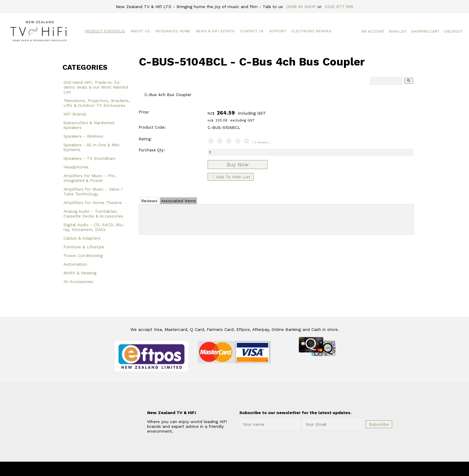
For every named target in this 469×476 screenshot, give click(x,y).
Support (278, 31)
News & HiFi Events (215, 31)
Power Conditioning (83, 256)
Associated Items (178, 201)
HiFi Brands (75, 114)
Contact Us (252, 31)
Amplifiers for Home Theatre (93, 203)
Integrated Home (173, 31)
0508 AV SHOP (301, 7)
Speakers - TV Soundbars (89, 158)
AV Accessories (78, 282)
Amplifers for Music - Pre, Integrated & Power (90, 178)
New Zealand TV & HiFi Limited (251, 469)
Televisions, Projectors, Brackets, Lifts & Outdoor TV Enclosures (97, 103)
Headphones (76, 167)
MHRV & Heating (80, 273)
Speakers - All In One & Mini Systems (91, 147)
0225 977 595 (339, 7)
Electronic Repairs (312, 31)
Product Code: (152, 127)
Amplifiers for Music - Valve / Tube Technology (93, 191)
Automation (75, 264)
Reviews (149, 201)
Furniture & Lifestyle (84, 247)
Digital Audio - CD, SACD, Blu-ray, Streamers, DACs (94, 227)
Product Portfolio (105, 31)
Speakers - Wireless (83, 136)
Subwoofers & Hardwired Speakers (89, 125)
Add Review (277, 218)
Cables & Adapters (82, 238)
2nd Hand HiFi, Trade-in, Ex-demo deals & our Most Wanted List (96, 87)
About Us (140, 31)
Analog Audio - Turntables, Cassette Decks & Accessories (93, 214)
